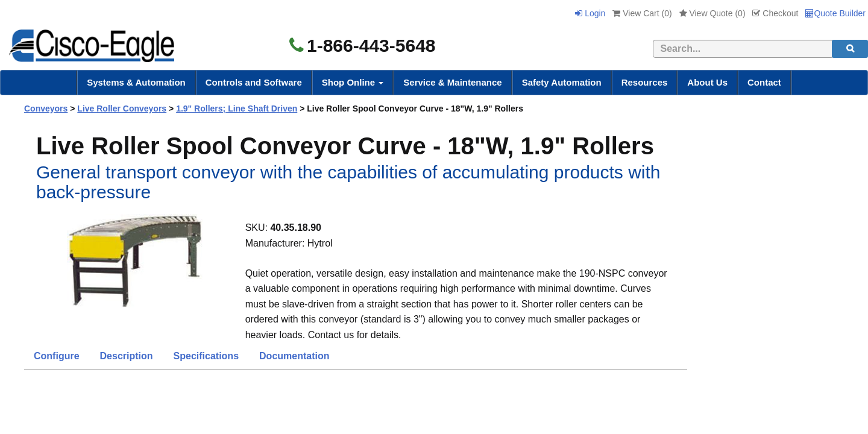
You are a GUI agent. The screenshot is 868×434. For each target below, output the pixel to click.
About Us (707, 82)
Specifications (206, 356)
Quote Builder (835, 13)
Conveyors (46, 108)
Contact (764, 82)
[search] (850, 49)
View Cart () (642, 13)
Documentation (294, 356)
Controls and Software (254, 82)
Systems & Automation (136, 82)
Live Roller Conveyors (122, 108)
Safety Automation (562, 82)
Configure (57, 356)
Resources (645, 82)
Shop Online (353, 82)
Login (590, 13)
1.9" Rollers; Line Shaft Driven (237, 108)
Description (127, 356)
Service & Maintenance (452, 82)
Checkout (775, 13)
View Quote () (712, 13)
